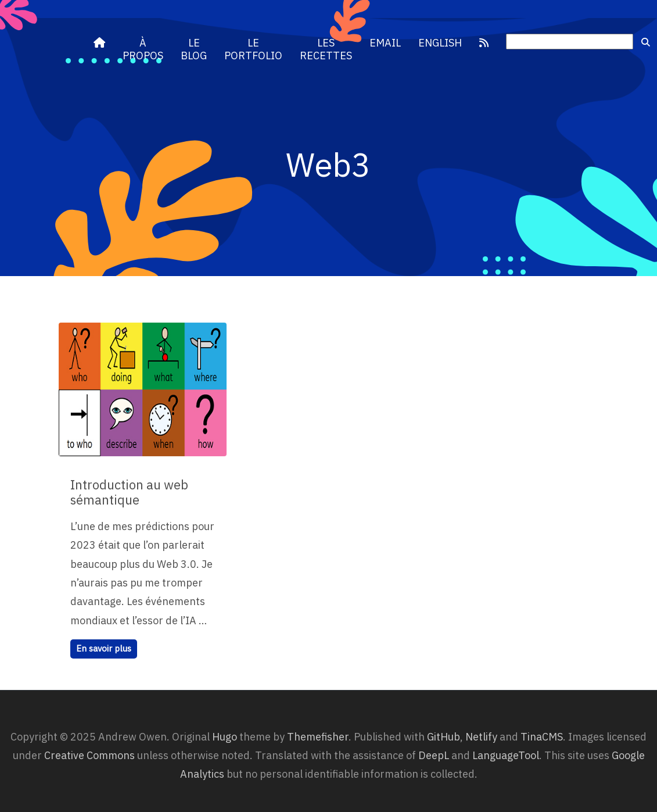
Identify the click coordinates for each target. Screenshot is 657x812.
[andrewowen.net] (99, 43)
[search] (570, 42)
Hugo (225, 737)
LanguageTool (506, 755)
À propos (143, 49)
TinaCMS (542, 737)
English (440, 43)
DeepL (434, 755)
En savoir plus (104, 648)
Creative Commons (89, 755)
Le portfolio (253, 49)
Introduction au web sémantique (129, 492)
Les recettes (326, 49)
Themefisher (318, 737)
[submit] (646, 43)
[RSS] (484, 43)
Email (385, 43)
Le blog (194, 49)
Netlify (481, 737)
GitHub (444, 737)
